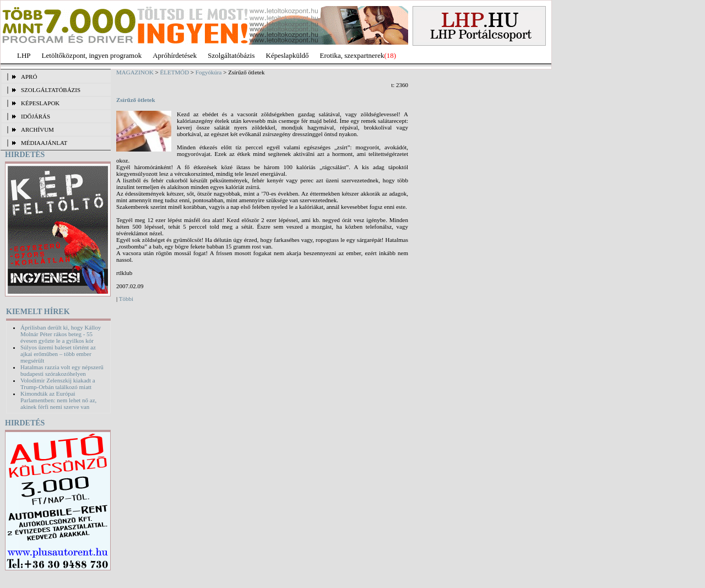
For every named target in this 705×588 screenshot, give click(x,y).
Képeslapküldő (288, 55)
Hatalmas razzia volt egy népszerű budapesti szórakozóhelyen (62, 370)
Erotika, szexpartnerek (352, 55)
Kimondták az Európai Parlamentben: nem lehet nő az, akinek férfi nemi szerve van (58, 400)
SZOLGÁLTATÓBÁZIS (51, 90)
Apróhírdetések (175, 55)
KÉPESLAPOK (40, 103)
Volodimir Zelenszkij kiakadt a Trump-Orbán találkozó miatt (58, 384)
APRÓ (29, 77)
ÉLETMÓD (175, 72)
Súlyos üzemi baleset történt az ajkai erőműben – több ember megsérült (58, 354)
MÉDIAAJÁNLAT (44, 143)
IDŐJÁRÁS (36, 116)
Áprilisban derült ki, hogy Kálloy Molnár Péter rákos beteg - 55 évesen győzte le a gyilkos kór (61, 334)
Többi (126, 299)
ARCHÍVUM (37, 130)
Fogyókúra (209, 72)
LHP (24, 55)
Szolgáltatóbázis (231, 55)
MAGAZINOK (135, 72)
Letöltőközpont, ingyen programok (92, 55)
